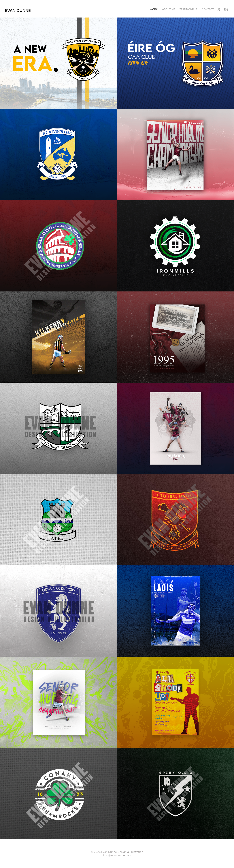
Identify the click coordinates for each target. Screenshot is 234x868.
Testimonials (188, 9)
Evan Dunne (18, 10)
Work (154, 9)
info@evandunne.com (117, 855)
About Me (169, 9)
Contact (208, 9)
